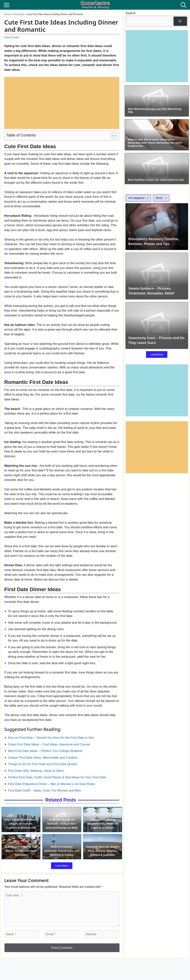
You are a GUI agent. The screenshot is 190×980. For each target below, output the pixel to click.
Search (131, 13)
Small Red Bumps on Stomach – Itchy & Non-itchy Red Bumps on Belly (62, 826)
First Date (19, 14)
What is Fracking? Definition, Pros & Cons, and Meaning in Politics (62, 860)
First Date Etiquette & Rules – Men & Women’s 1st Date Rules (51, 784)
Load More (62, 875)
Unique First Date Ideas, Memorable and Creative (43, 758)
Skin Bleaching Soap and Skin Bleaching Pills (152, 126)
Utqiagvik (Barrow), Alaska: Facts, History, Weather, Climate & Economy (103, 858)
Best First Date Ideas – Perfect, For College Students (45, 751)
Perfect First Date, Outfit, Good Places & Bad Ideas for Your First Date (57, 777)
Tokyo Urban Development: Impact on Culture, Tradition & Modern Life (20, 826)
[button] (184, 5)
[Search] (180, 21)
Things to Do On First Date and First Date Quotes (43, 764)
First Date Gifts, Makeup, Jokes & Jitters (36, 771)
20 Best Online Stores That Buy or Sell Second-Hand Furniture (20, 860)
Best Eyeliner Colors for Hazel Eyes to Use (157, 225)
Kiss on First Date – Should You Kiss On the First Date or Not (51, 738)
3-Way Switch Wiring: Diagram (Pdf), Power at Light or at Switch (103, 828)
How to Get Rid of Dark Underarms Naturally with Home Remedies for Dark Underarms (157, 174)
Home (8, 14)
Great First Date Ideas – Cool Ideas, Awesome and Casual (49, 744)
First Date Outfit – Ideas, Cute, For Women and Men (45, 790)
